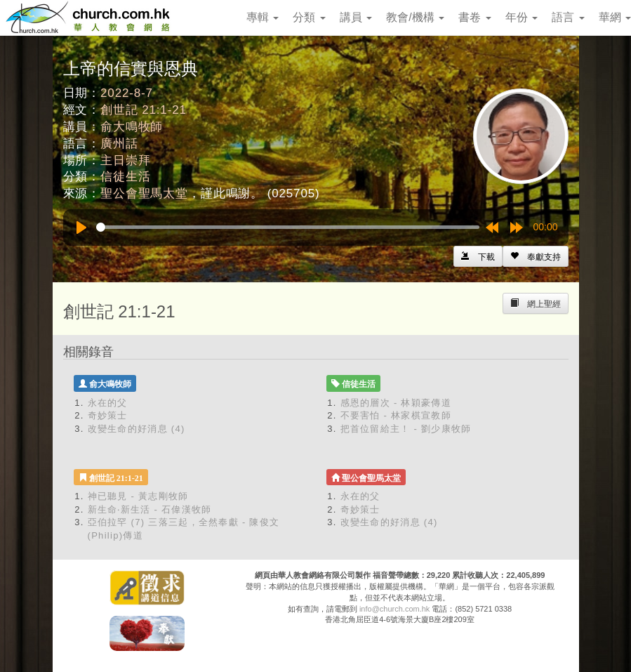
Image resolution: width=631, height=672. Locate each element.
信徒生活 (125, 177)
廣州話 (119, 144)
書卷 (474, 17)
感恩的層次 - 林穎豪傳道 (396, 403)
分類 (309, 17)
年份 (522, 17)
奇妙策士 (108, 415)
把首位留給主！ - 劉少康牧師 (406, 429)
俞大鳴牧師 (132, 127)
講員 (356, 17)
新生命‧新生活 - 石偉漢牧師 (150, 509)
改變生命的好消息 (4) (137, 429)
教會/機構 (415, 17)
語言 (568, 17)
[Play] (81, 228)
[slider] (288, 227)
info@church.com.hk (394, 609)
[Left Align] (536, 256)
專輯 (263, 17)
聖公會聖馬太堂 (144, 193)
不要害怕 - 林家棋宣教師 (396, 415)
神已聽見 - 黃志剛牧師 (138, 496)
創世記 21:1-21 (144, 110)
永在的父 (108, 403)
